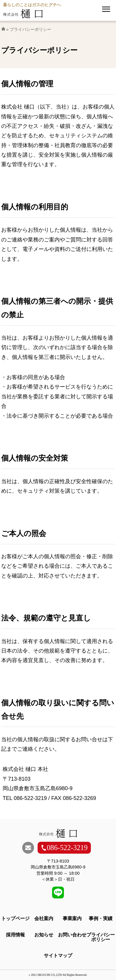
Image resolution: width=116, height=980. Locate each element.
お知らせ (44, 935)
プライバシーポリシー (101, 937)
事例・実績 (101, 918)
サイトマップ (58, 956)
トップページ (15, 918)
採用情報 (15, 935)
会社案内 (44, 918)
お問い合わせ (72, 935)
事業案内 (72, 918)
